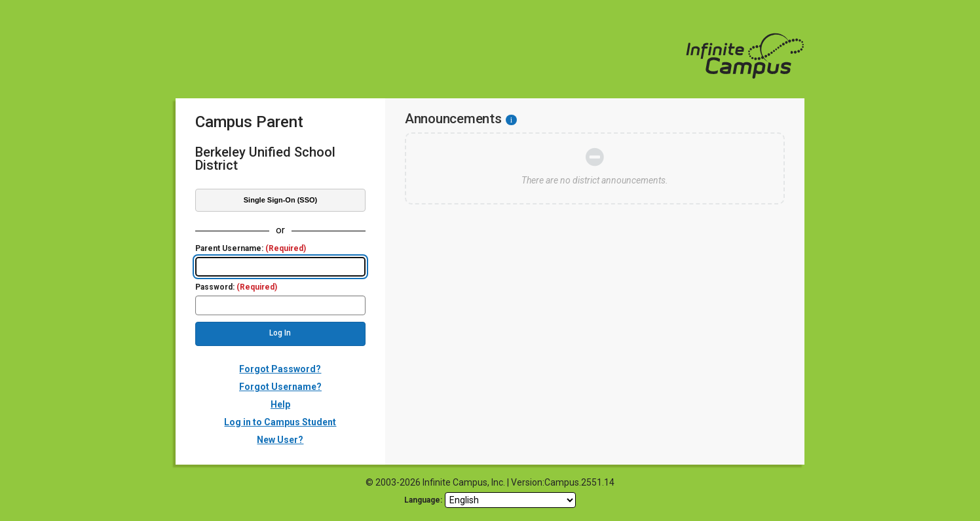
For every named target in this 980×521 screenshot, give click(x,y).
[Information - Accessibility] (511, 120)
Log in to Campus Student (280, 422)
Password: (236, 287)
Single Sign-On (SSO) (280, 200)
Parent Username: (251, 249)
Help (280, 404)
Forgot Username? (280, 387)
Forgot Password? (280, 369)
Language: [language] (423, 500)
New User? (280, 440)
